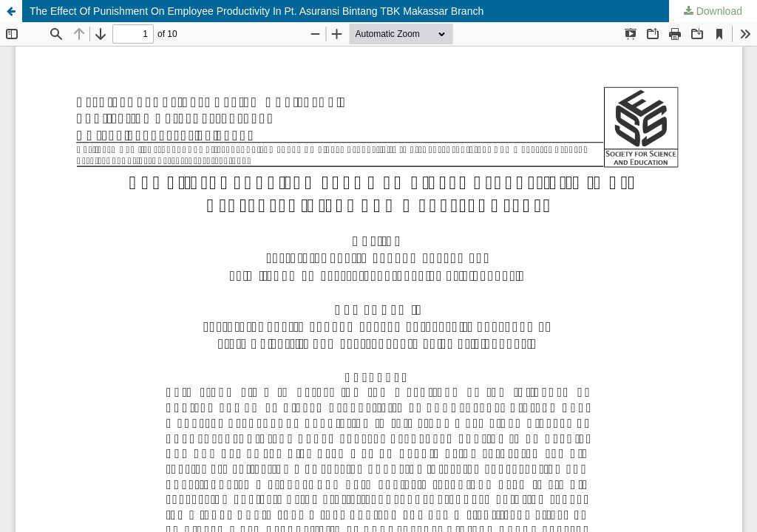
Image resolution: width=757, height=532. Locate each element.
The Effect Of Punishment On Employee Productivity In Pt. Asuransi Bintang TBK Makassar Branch (257, 11)
